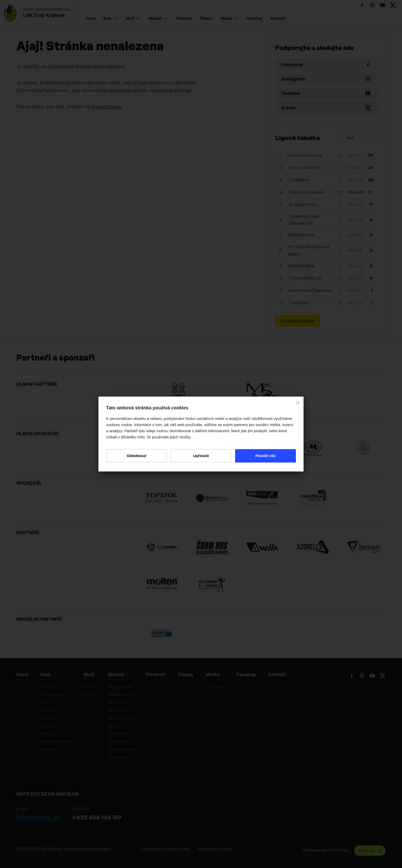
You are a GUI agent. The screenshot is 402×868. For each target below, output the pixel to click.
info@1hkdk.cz (38, 817)
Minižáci (116, 726)
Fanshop (254, 18)
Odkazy (48, 734)
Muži (133, 18)
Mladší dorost (120, 694)
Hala (45, 702)
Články (206, 18)
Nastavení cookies (215, 849)
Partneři (184, 18)
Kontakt (278, 18)
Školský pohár (121, 749)
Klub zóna (49, 749)
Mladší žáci (118, 710)
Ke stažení (50, 726)
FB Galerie (215, 687)
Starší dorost (120, 687)
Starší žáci (117, 702)
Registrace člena (56, 742)
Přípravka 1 (117, 734)
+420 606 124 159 (97, 817)
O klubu (47, 687)
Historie (48, 718)
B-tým (89, 694)
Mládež (158, 18)
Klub (110, 18)
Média (229, 18)
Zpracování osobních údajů (164, 849)
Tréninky (48, 710)
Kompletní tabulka (298, 321)
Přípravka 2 (118, 742)
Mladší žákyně (121, 718)
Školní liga (117, 757)
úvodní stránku (107, 106)
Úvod (90, 18)
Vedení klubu (52, 694)
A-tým (89, 687)
